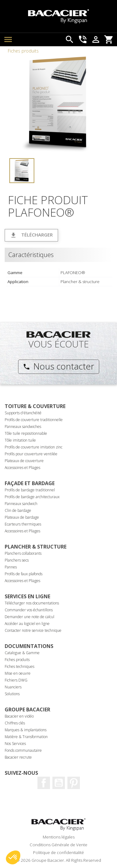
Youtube (59, 783)
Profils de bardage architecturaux (32, 497)
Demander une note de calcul (29, 617)
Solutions (12, 694)
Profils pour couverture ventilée (31, 454)
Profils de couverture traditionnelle (34, 420)
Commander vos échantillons (29, 610)
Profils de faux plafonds (24, 574)
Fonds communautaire (23, 750)
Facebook (44, 783)
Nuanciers (13, 687)
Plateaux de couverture (24, 461)
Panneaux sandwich (21, 504)
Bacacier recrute (18, 757)
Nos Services (15, 744)
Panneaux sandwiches (23, 427)
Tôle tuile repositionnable (26, 433)
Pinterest (74, 783)
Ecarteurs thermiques (23, 524)
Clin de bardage (18, 510)
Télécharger (31, 235)
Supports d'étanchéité (23, 413)
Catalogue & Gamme (22, 653)
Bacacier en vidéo (19, 716)
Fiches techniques (19, 666)
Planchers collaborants (23, 553)
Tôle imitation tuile (20, 440)
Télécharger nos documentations (32, 603)
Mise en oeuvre (18, 673)
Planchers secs (17, 560)
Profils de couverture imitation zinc (34, 447)
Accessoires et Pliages (22, 468)
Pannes (11, 567)
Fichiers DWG (16, 680)
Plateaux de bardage (22, 517)
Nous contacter (58, 366)
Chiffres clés (15, 723)
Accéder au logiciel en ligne (27, 624)
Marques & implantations (26, 730)
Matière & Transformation (26, 737)
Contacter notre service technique (33, 630)
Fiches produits (23, 51)
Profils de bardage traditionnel (30, 490)
